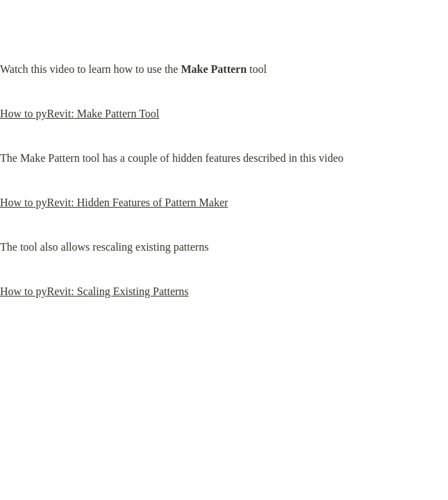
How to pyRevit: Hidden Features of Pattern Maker (114, 202)
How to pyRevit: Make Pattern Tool (80, 114)
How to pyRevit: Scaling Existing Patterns (94, 291)
